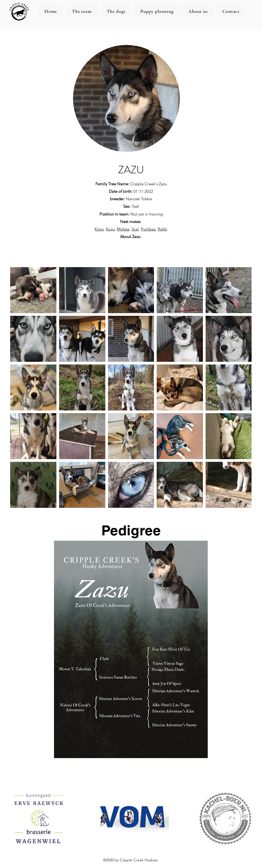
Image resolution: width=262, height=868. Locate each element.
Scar (135, 229)
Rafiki (163, 229)
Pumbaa (148, 229)
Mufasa (123, 229)
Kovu (110, 229)
